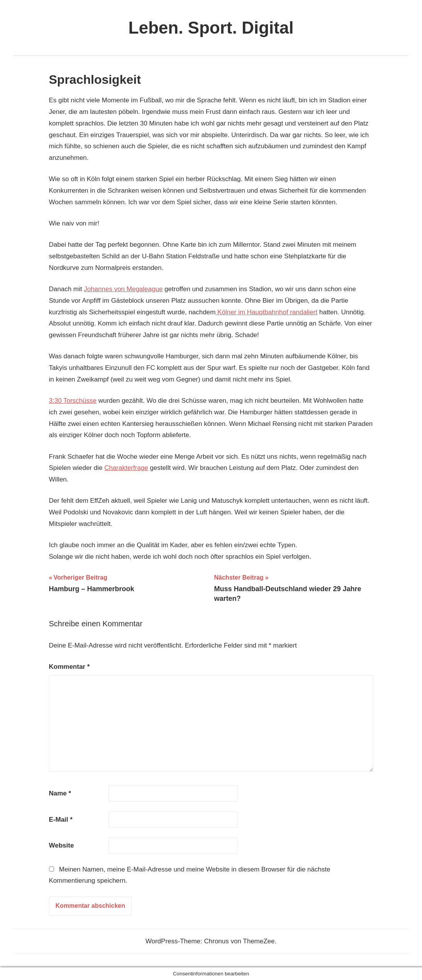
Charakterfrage (126, 468)
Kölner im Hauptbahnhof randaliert (266, 312)
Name (60, 793)
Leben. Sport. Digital (211, 28)
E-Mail (61, 820)
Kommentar (69, 667)
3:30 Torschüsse (73, 401)
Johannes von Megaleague (123, 289)
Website (62, 845)
